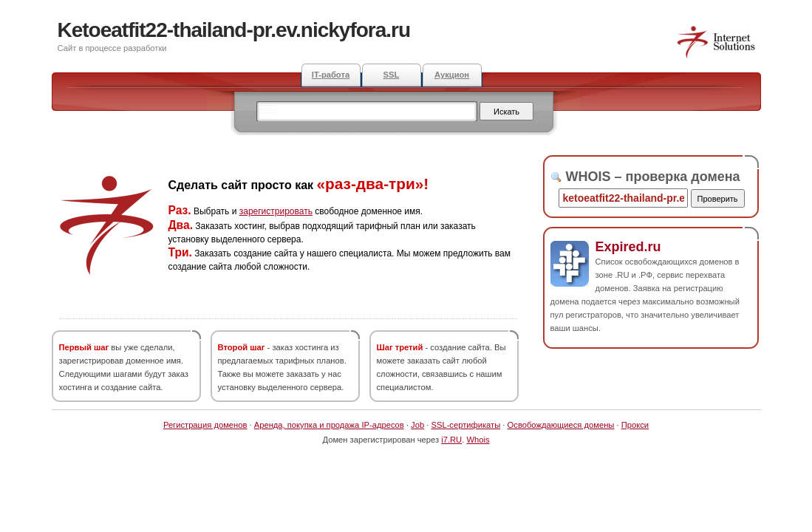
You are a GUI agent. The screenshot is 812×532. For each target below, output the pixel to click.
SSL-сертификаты (465, 425)
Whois (478, 440)
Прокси (635, 425)
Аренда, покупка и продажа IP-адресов (329, 425)
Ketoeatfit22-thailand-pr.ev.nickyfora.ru (234, 30)
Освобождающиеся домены (561, 425)
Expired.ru (628, 247)
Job (417, 425)
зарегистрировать (276, 211)
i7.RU (451, 440)
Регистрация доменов (205, 425)
